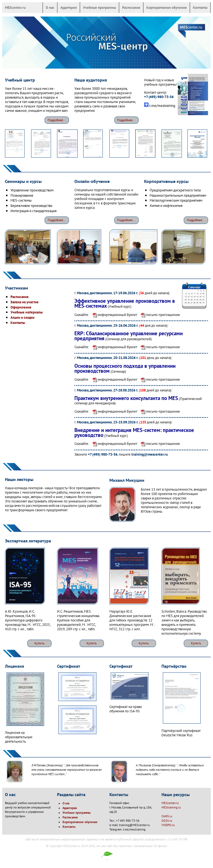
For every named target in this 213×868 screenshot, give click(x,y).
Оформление (21, 307)
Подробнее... (57, 120)
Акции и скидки (22, 317)
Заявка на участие (25, 302)
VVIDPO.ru (168, 825)
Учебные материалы (27, 312)
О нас (50, 7)
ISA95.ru (167, 816)
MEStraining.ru (171, 807)
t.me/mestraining (162, 106)
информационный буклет (114, 315)
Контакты (200, 7)
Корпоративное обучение (167, 7)
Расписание (131, 7)
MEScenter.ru (15, 7)
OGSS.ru (167, 821)
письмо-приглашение (159, 315)
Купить (40, 643)
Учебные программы (99, 7)
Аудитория (69, 7)
